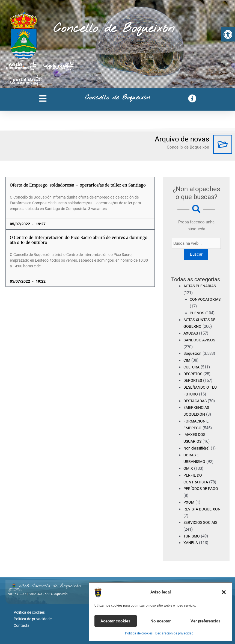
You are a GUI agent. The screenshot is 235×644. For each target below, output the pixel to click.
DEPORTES (193, 380)
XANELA (191, 543)
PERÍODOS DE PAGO (202, 489)
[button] (228, 34)
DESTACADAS (196, 401)
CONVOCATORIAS (206, 299)
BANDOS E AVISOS (201, 340)
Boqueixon (193, 353)
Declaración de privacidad (174, 633)
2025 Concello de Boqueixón (50, 586)
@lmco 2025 (15, 590)
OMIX (188, 468)
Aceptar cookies (115, 621)
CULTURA (192, 367)
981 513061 (17, 594)
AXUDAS (191, 333)
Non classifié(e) (198, 448)
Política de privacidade (33, 618)
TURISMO (192, 536)
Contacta (22, 624)
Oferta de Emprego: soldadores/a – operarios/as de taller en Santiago (78, 185)
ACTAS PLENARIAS (201, 286)
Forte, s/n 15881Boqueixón (48, 594)
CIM (187, 360)
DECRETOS (194, 374)
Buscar (197, 254)
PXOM (189, 502)
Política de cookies (139, 633)
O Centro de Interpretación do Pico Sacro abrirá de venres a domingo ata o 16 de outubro (79, 240)
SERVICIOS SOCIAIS (202, 522)
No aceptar (160, 621)
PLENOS (197, 313)
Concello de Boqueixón (114, 29)
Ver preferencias (206, 621)
